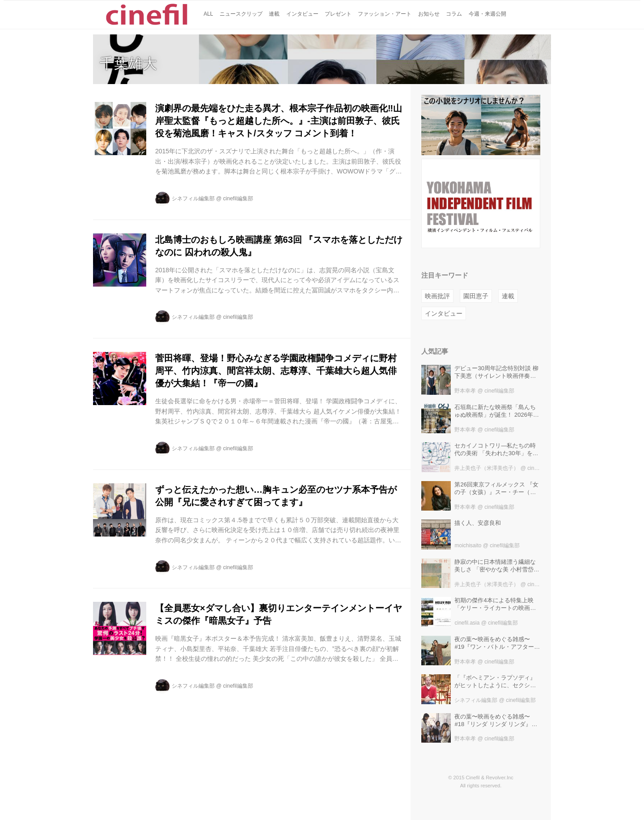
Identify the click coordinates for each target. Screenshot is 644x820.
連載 (508, 296)
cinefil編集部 (238, 199)
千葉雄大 (128, 63)
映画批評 (437, 296)
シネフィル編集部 (193, 199)
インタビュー (444, 313)
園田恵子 (476, 296)
